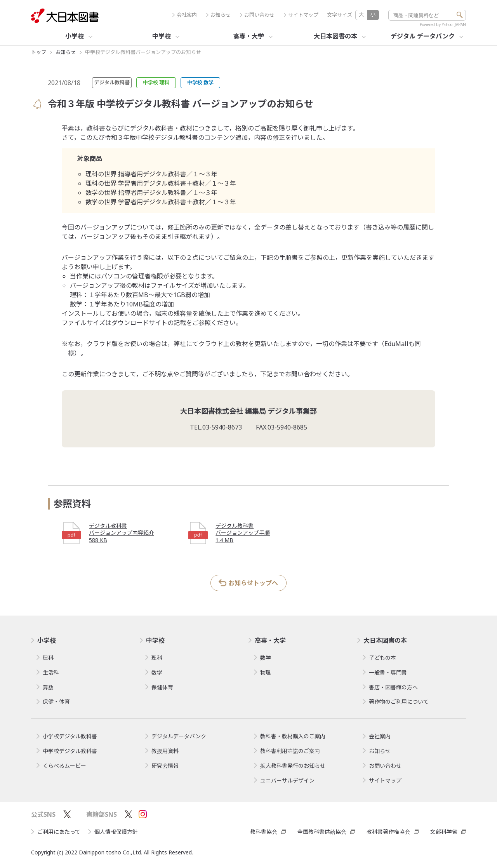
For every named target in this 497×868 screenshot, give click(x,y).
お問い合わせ (257, 15)
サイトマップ (301, 15)
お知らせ (218, 15)
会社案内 (185, 15)
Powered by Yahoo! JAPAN (443, 24)
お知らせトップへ (253, 583)
